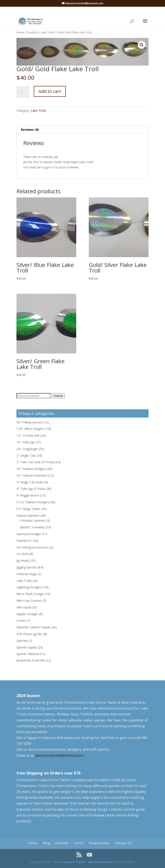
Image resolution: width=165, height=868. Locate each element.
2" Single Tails (26, 456)
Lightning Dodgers (29, 587)
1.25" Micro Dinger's (31, 429)
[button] (142, 45)
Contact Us (123, 843)
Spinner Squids (27, 647)
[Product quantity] (23, 92)
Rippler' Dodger (27, 614)
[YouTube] (89, 855)
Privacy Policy (99, 843)
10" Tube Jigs (26, 442)
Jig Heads (23, 561)
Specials (22, 641)
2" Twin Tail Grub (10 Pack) (35, 462)
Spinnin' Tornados (32, 527)
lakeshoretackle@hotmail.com (59, 755)
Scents (21, 620)
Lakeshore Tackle (73, 862)
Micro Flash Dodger (30, 594)
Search (58, 396)
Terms (78, 843)
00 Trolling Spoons (30, 422)
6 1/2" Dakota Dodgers (33, 502)
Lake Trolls (48, 32)
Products (32, 32)
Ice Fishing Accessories (33, 547)
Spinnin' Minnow (28, 654)
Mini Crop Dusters (29, 601)
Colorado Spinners (33, 520)
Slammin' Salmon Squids (34, 627)
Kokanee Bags (27, 574)
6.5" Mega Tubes (28, 509)
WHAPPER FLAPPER (31, 661)
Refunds (62, 843)
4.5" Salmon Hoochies (32, 475)
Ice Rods (23, 554)
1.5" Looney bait (28, 435)
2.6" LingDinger (27, 449)
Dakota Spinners (28, 515)
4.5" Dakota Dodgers (31, 469)
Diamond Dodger (29, 534)
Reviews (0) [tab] (30, 130)
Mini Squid (24, 607)
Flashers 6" (24, 541)
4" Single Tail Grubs (30, 482)
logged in (48, 167)
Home (20, 32)
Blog (46, 843)
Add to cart (50, 91)
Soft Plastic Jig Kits (29, 634)
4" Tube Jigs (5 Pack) (31, 489)
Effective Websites (101, 862)
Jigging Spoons (27, 567)
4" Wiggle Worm (28, 495)
